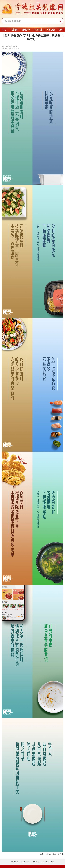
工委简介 (14, 30)
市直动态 (38, 30)
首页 (4, 30)
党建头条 (26, 30)
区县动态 (51, 30)
